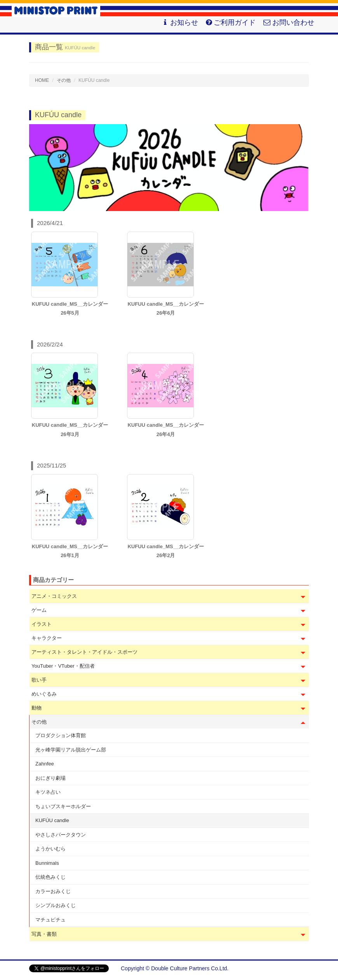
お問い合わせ (289, 23)
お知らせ (180, 23)
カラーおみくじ (53, 891)
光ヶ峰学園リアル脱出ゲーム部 (71, 750)
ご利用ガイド (231, 23)
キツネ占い (48, 792)
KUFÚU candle (52, 820)
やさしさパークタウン (61, 835)
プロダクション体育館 (61, 735)
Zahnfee (45, 764)
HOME (42, 80)
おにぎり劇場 (51, 778)
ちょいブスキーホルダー (63, 806)
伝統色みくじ (51, 877)
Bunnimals (47, 863)
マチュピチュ (51, 920)
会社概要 (298, 968)
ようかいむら (51, 849)
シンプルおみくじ (56, 905)
